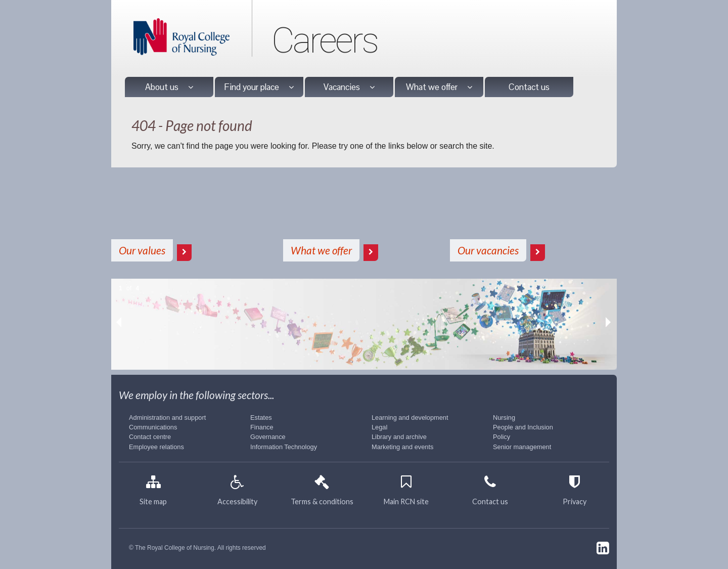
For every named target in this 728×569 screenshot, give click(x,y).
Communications (153, 427)
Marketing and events (402, 447)
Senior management (522, 447)
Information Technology (284, 447)
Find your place (259, 87)
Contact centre (150, 437)
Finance (262, 427)
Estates (261, 418)
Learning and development (410, 418)
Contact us (529, 87)
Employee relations (156, 447)
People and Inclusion (523, 427)
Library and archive (399, 437)
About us (169, 87)
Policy (502, 437)
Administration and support (167, 418)
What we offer (439, 87)
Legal (379, 427)
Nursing (504, 418)
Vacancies (349, 87)
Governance (268, 437)
